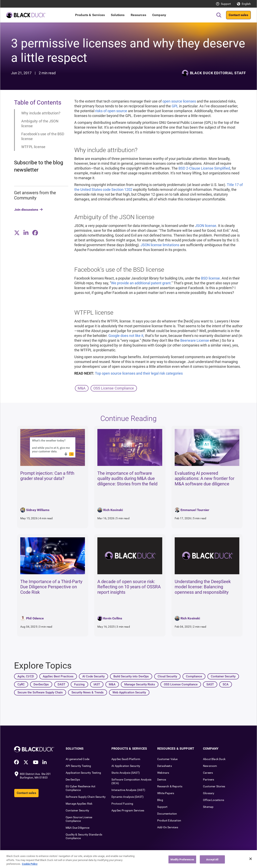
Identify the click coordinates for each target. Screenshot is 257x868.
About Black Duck (214, 759)
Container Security (77, 810)
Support (226, 4)
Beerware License (195, 340)
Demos (162, 780)
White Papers (166, 793)
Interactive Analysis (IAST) (128, 790)
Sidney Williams (38, 510)
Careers (208, 773)
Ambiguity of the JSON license (40, 123)
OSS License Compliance (114, 388)
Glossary (209, 793)
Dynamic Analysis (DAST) (127, 797)
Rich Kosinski (113, 510)
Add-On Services (168, 827)
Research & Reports (170, 786)
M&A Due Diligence (78, 828)
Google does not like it (126, 336)
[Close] (251, 859)
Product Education (169, 820)
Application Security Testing (83, 773)
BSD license (210, 278)
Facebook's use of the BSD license (43, 136)
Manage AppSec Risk (79, 804)
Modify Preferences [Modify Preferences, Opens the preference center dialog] (182, 859)
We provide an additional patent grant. (141, 283)
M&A (82, 388)
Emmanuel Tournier (195, 510)
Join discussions (26, 210)
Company (159, 15)
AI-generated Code (78, 759)
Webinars (163, 773)
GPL (175, 106)
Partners (209, 780)
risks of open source (111, 111)
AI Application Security (126, 766)
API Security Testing (78, 766)
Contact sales (238, 15)
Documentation (167, 814)
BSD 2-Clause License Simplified (204, 168)
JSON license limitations (160, 245)
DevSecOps (73, 780)
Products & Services (90, 15)
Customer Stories (214, 786)
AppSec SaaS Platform (126, 759)
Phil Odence (35, 618)
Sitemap (208, 807)
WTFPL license (33, 147)
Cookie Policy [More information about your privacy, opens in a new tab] (30, 864)
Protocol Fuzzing (122, 804)
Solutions (118, 15)
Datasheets (165, 766)
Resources (138, 15)
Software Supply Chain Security (86, 797)
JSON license (206, 226)
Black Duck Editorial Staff (218, 73)
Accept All (212, 859)
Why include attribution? (41, 113)
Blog (160, 800)
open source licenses (179, 101)
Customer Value (167, 759)
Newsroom (210, 766)
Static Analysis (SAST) (126, 773)
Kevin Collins (113, 618)
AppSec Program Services (128, 810)
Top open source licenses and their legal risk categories (139, 373)
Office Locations (214, 800)
